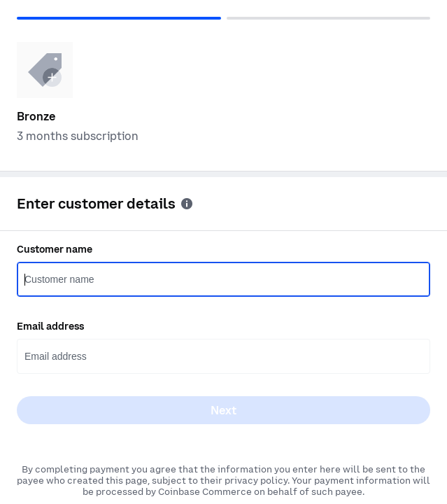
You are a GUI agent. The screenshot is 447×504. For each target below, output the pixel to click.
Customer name (55, 249)
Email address (50, 326)
